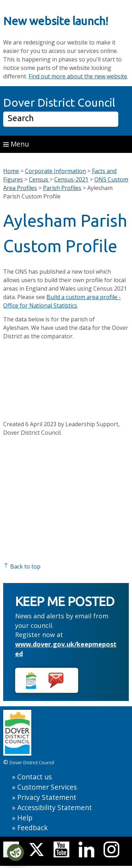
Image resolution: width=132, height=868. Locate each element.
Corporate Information (55, 171)
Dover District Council (59, 102)
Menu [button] (16, 144)
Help (25, 818)
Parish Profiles (62, 188)
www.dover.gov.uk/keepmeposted (66, 649)
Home (11, 171)
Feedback (33, 828)
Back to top (22, 566)
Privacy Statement (47, 797)
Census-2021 (71, 179)
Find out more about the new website (78, 76)
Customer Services (47, 787)
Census (39, 179)
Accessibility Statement (55, 807)
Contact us (34, 777)
